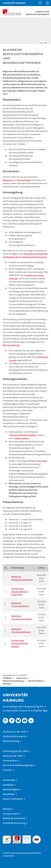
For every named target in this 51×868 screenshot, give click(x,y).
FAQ (14, 254)
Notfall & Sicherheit (14, 818)
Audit (15, 837)
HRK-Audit (25, 838)
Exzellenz (8, 785)
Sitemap (7, 684)
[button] (40, 3)
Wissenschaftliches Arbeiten (23, 435)
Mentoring (8, 180)
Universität (9, 780)
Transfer (7, 770)
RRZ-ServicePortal (11, 345)
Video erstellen (22, 438)
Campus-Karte (11, 814)
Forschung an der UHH (15, 751)
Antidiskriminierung (14, 823)
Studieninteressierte (14, 736)
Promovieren (10, 761)
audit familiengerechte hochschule (7, 840)
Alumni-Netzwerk (13, 799)
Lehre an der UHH (13, 756)
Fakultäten (9, 794)
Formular (42, 461)
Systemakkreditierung (37, 837)
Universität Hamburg (14, 3)
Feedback (7, 678)
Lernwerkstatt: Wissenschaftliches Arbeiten (20, 644)
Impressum (22, 678)
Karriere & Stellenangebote (18, 765)
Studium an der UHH (14, 732)
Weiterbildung (11, 741)
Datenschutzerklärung (13, 681)
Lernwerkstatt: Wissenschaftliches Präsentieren (20, 592)
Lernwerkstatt (24, 180)
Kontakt (7, 809)
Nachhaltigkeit (11, 789)
